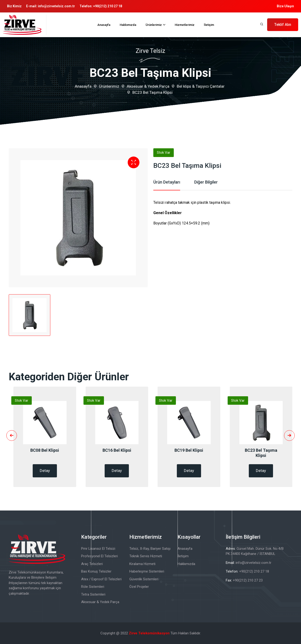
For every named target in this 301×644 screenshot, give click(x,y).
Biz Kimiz (14, 6)
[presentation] (12, 436)
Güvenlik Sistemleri (144, 579)
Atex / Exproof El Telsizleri (101, 579)
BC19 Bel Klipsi (189, 450)
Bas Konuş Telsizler (96, 571)
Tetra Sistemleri (93, 594)
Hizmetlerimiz (185, 25)
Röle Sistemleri (93, 587)
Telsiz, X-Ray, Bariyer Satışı (150, 549)
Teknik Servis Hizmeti (146, 556)
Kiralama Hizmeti (142, 564)
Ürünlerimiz (154, 25)
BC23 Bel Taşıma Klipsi (261, 453)
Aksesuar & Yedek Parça (148, 86)
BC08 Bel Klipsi (45, 450)
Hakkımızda (128, 25)
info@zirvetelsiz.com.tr (56, 6)
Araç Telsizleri (92, 564)
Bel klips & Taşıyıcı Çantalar (201, 86)
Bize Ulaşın (285, 6)
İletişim (209, 25)
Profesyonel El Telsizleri (99, 556)
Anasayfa (104, 25)
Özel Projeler (139, 587)
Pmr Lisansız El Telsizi (98, 549)
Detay (45, 471)
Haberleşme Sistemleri (147, 571)
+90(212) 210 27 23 (248, 580)
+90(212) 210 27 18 (108, 6)
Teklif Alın (283, 25)
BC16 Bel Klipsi (117, 450)
